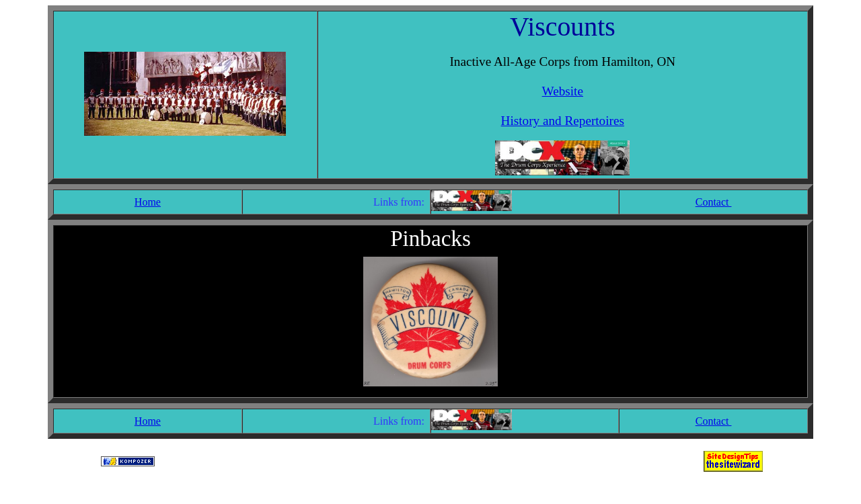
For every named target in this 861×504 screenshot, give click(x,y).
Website (563, 91)
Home (148, 202)
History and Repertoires (563, 121)
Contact (714, 202)
